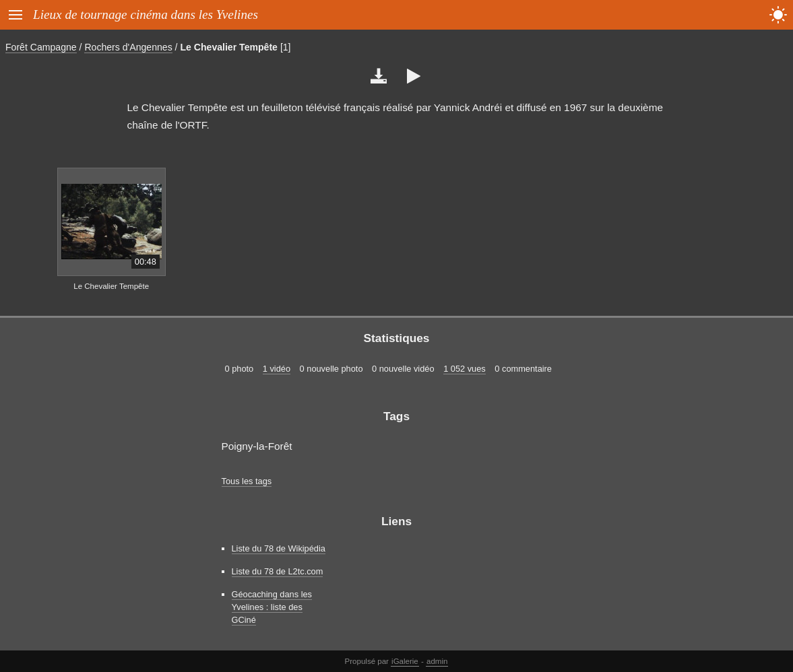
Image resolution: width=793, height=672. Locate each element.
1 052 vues (465, 369)
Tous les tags (247, 481)
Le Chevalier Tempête (229, 47)
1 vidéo (277, 369)
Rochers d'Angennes (128, 47)
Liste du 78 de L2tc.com (278, 571)
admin (437, 661)
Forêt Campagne (41, 47)
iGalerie (405, 661)
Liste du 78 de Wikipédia (279, 548)
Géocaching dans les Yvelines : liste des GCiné (272, 607)
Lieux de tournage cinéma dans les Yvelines (146, 14)
